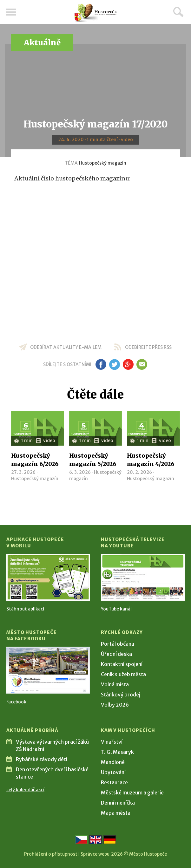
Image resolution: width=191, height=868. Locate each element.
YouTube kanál (116, 609)
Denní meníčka (118, 803)
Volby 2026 (115, 705)
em (142, 364)
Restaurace (114, 782)
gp (128, 364)
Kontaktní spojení (122, 664)
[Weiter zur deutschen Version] (110, 840)
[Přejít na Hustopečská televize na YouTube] (143, 577)
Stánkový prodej (121, 695)
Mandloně (113, 762)
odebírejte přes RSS (148, 347)
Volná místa (115, 684)
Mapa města (116, 813)
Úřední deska (116, 654)
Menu (11, 12)
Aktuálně (42, 43)
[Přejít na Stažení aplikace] (48, 577)
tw (114, 364)
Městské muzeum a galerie (132, 793)
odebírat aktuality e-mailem (66, 347)
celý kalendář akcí (25, 790)
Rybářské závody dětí (42, 759)
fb (101, 364)
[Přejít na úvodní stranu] (96, 13)
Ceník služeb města (123, 674)
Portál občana (118, 644)
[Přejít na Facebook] (48, 670)
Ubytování (113, 772)
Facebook (16, 702)
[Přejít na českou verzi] (81, 840)
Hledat (178, 12)
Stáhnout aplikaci (25, 609)
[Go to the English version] (96, 840)
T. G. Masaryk (117, 752)
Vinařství (112, 742)
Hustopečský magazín (103, 163)
